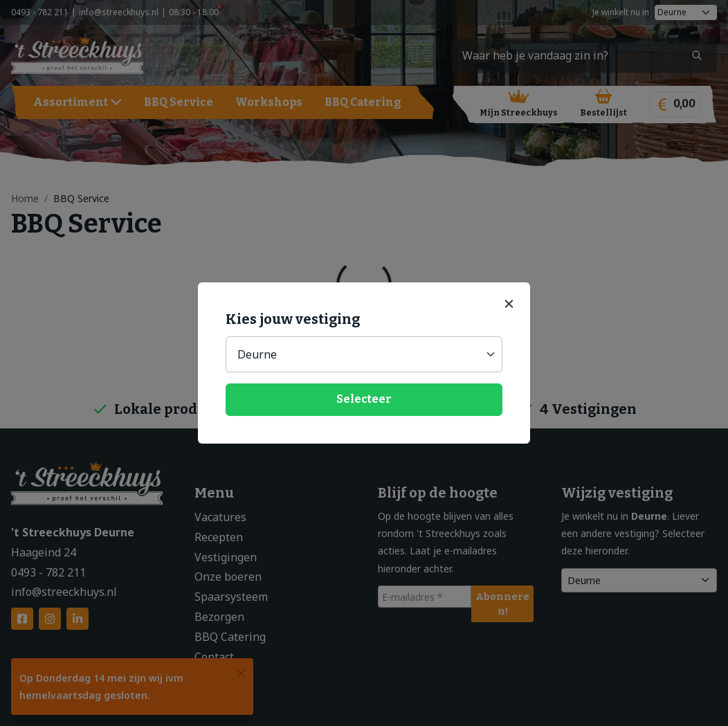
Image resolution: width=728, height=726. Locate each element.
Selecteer (364, 399)
